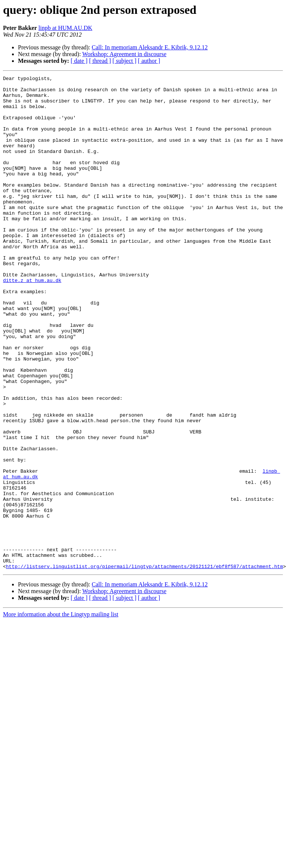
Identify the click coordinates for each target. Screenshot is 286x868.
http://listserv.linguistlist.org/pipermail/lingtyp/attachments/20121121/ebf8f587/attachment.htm (144, 665)
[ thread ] (100, 61)
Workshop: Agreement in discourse (124, 54)
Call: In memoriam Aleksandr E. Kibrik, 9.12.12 (150, 47)
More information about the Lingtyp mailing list (61, 713)
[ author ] (149, 61)
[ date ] (79, 61)
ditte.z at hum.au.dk (32, 322)
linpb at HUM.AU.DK (65, 28)
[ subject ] (124, 61)
